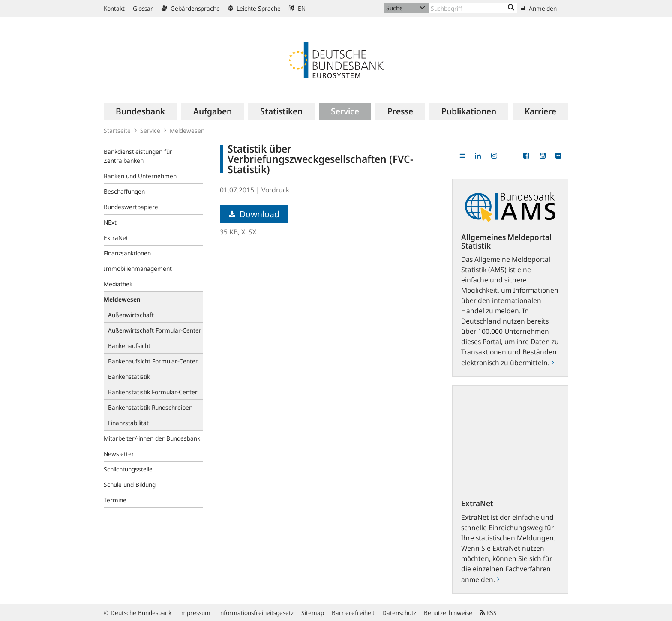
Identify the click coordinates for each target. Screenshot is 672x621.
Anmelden (539, 8)
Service (150, 130)
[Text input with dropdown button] (473, 8)
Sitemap (313, 613)
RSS (488, 613)
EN (297, 8)
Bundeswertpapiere (131, 207)
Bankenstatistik (129, 376)
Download (254, 214)
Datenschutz (399, 613)
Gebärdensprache (190, 8)
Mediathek (118, 284)
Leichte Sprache (254, 8)
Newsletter (119, 454)
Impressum (195, 613)
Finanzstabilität (128, 423)
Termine (115, 500)
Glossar (143, 8)
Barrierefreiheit (353, 613)
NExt (110, 222)
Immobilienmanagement (138, 268)
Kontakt (114, 8)
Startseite (117, 130)
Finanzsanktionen (127, 253)
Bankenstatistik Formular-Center (153, 392)
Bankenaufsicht (129, 346)
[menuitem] (140, 111)
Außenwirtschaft (131, 315)
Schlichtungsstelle (128, 469)
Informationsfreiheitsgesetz (256, 613)
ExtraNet (116, 238)
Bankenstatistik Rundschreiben (150, 407)
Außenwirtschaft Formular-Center (155, 330)
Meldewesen (187, 130)
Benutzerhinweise (448, 613)
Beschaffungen (124, 191)
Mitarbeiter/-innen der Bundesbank (152, 438)
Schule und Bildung (130, 484)
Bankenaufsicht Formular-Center (153, 361)
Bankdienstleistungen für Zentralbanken (138, 156)
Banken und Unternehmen (140, 176)
